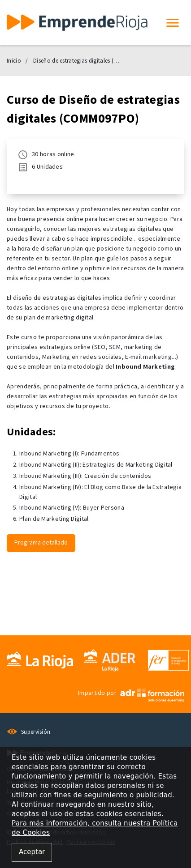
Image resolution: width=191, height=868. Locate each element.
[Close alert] (32, 853)
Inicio (14, 61)
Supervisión (28, 732)
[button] (173, 23)
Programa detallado (41, 543)
